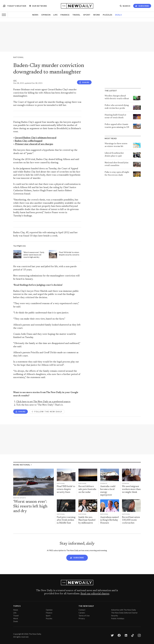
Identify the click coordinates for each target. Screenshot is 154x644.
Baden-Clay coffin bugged (29, 141)
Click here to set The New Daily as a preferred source (43, 402)
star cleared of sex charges (34, 144)
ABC (15, 81)
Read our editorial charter (95, 594)
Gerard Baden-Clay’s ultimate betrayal (35, 138)
